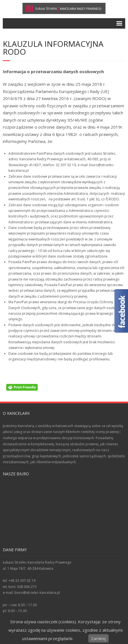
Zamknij (98, 638)
